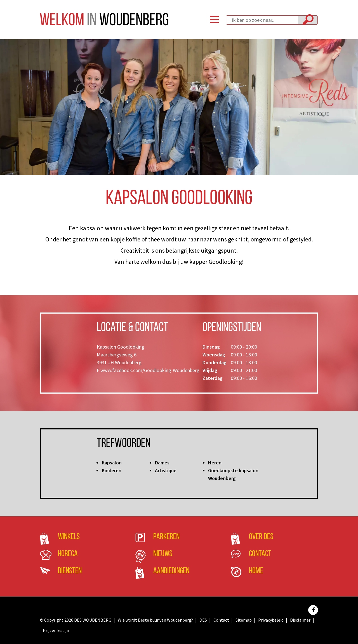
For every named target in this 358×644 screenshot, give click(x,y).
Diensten (70, 571)
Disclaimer (300, 620)
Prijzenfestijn (56, 630)
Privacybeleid (271, 620)
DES (203, 620)
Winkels (69, 537)
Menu (214, 20)
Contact (260, 554)
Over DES (261, 537)
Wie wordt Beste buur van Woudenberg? (155, 620)
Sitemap (244, 620)
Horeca (68, 554)
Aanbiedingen (171, 571)
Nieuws (163, 554)
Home (256, 571)
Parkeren (166, 537)
